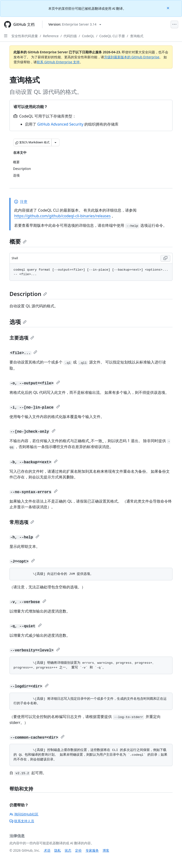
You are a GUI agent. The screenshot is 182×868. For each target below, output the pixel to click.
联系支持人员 (22, 821)
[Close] (168, 8)
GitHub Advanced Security (60, 124)
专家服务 (92, 850)
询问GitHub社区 (24, 814)
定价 (78, 850)
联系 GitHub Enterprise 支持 (58, 62)
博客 (106, 850)
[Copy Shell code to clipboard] (165, 258)
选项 (18, 322)
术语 (47, 850)
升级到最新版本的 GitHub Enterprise (132, 57)
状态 (68, 850)
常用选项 (22, 522)
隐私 (58, 850)
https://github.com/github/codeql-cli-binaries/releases (62, 216)
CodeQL (88, 36)
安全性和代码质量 (25, 36)
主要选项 (22, 338)
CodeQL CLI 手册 (112, 36)
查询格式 (137, 36)
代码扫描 (70, 36)
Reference (51, 36)
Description (28, 294)
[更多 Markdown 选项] (55, 142)
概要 (18, 241)
